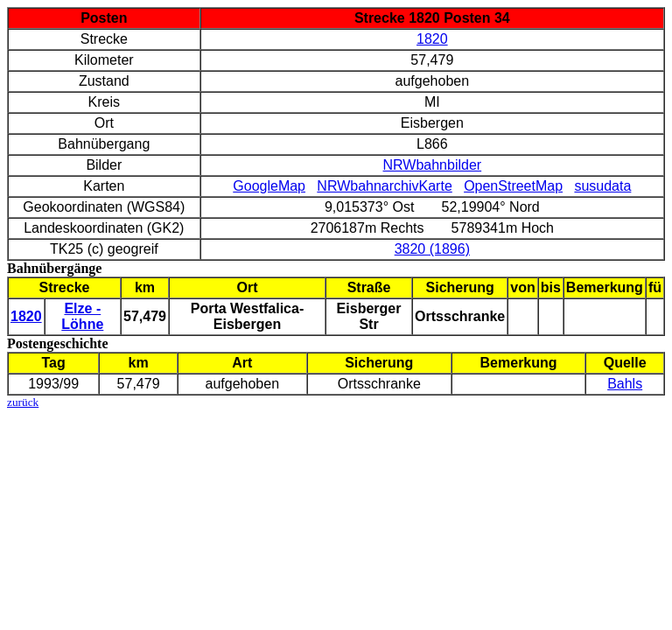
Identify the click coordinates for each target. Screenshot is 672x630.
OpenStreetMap (513, 186)
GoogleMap (269, 186)
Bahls (625, 384)
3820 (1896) (432, 249)
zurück (23, 402)
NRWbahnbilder (433, 165)
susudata (602, 186)
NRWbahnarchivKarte (384, 186)
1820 (432, 39)
